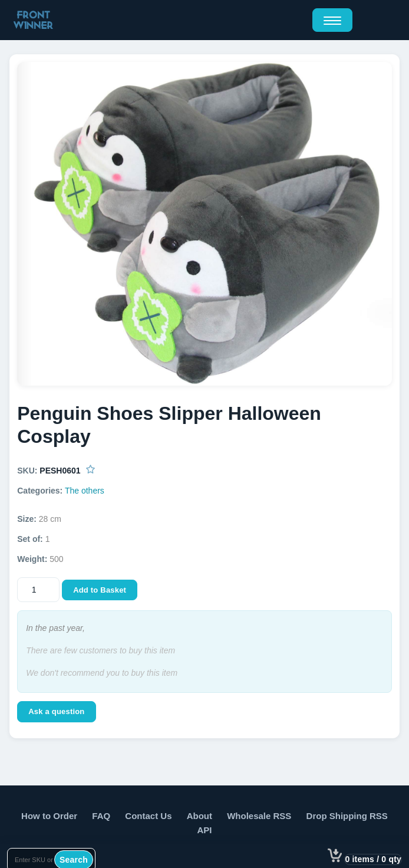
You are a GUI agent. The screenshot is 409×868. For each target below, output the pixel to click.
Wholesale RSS (259, 816)
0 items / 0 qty (373, 859)
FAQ (101, 816)
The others (85, 491)
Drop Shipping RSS (347, 816)
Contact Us (148, 816)
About (199, 816)
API (204, 830)
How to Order (49, 816)
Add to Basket (100, 590)
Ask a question (56, 711)
